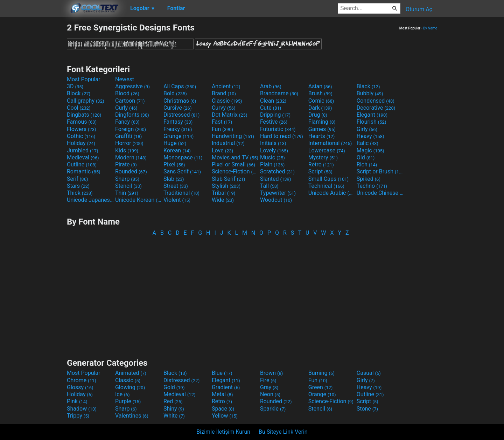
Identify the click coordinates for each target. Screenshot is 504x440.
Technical (326, 186)
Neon (270, 394)
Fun (222, 129)
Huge (175, 143)
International (330, 143)
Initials (273, 143)
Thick (80, 193)
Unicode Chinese (380, 193)
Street (176, 186)
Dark (320, 108)
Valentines (132, 416)
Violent (177, 200)
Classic (227, 101)
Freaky (178, 129)
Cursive (178, 108)
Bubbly (370, 93)
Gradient (226, 387)
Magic (370, 150)
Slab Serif (228, 179)
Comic (321, 101)
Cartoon (130, 101)
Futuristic (278, 129)
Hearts (321, 136)
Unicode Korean (139, 200)
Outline (82, 164)
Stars (78, 186)
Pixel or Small (233, 164)
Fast (222, 122)
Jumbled (83, 150)
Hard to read (282, 136)
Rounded (131, 171)
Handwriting (233, 136)
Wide (223, 200)
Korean (177, 150)
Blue (222, 373)
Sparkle (273, 409)
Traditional (181, 193)
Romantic (84, 171)
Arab (271, 86)
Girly (367, 129)
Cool (79, 108)
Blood (127, 93)
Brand (224, 93)
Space (223, 409)
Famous (82, 122)
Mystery (323, 157)
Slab (174, 179)
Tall (269, 186)
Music (272, 157)
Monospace (183, 157)
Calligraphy (86, 101)
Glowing (130, 387)
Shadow (82, 409)
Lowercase (327, 150)
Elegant (372, 115)
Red (173, 401)
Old (366, 157)
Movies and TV (235, 157)
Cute (271, 108)
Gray (269, 387)
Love (222, 150)
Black (368, 86)
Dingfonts (132, 115)
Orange (322, 394)
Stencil (128, 186)
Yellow (225, 416)
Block (79, 93)
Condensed (376, 101)
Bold (175, 93)
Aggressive (132, 86)
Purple (128, 401)
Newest (125, 79)
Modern (131, 157)
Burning (321, 373)
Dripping (275, 115)
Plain (272, 164)
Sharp (127, 179)
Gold (174, 387)
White (174, 416)
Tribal (223, 193)
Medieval (83, 157)
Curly (126, 108)
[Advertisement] (33, 128)
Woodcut (276, 200)
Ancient (226, 86)
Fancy (127, 122)
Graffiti (128, 136)
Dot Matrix (230, 115)
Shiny (174, 409)
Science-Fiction (235, 171)
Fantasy (178, 122)
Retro (321, 164)
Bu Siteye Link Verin (283, 432)
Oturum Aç (419, 9)
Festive (274, 122)
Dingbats (84, 115)
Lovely (274, 150)
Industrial (228, 143)
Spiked (369, 179)
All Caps (180, 86)
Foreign (131, 129)
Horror (129, 143)
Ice (122, 394)
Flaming (322, 122)
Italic (367, 143)
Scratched (277, 171)
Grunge (178, 136)
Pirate (126, 164)
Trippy (78, 416)
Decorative (376, 108)
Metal (222, 394)
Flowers (82, 129)
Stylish (226, 186)
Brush (320, 93)
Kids (127, 150)
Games (322, 129)
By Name (430, 28)
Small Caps (328, 179)
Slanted (276, 179)
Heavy (370, 136)
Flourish (372, 122)
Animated (131, 373)
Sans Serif (182, 171)
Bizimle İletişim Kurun (223, 432)
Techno (372, 186)
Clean (273, 101)
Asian (320, 86)
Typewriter (278, 193)
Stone (367, 409)
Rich (367, 164)
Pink (77, 401)
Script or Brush (380, 171)
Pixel (174, 164)
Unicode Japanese (90, 200)
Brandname (279, 93)
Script (320, 171)
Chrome (82, 380)
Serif (77, 179)
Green (321, 387)
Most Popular (84, 79)
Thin (127, 193)
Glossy (80, 387)
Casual (369, 373)
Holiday (81, 143)
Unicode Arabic (332, 193)
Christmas (180, 101)
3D (75, 86)
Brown (271, 373)
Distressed (181, 115)
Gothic (81, 136)
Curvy (224, 108)
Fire (268, 380)
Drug (318, 115)
